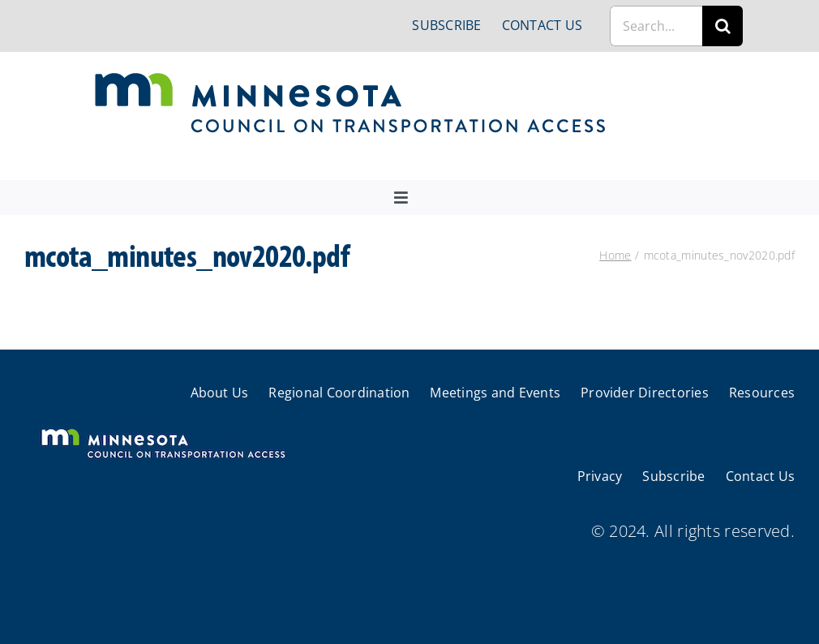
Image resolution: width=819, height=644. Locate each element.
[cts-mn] (352, 78)
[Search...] (656, 26)
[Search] (723, 26)
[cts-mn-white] (163, 430)
